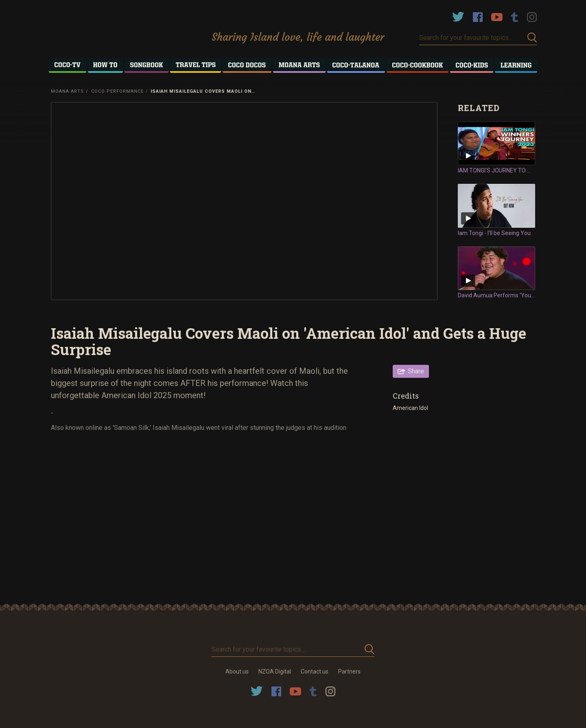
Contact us (315, 671)
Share (416, 371)
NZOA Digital (275, 671)
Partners (349, 671)
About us (237, 671)
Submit (532, 38)
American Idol (410, 408)
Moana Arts (67, 91)
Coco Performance (117, 91)
